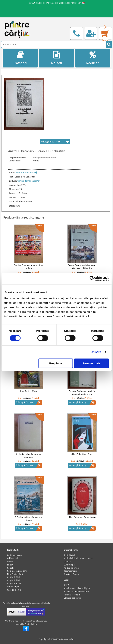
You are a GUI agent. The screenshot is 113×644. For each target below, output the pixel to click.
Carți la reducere (15, 555)
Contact (67, 562)
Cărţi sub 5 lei (13, 577)
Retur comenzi (70, 571)
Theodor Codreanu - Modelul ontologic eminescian (82, 393)
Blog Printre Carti (15, 574)
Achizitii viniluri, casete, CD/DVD (78, 558)
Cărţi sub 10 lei (14, 584)
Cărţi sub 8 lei (13, 580)
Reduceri (93, 58)
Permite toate (91, 363)
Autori (10, 562)
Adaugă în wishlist (55, 142)
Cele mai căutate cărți (17, 571)
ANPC (66, 585)
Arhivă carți (12, 558)
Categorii (20, 58)
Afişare (96, 352)
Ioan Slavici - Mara (29, 391)
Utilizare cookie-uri (72, 598)
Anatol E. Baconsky (27, 173)
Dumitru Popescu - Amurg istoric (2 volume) (29, 267)
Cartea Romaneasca (29, 181)
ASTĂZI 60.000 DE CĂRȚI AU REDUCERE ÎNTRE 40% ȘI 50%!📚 (57, 3)
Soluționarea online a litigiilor (77, 588)
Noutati (56, 58)
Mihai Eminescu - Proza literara (82, 517)
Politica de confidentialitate (76, 592)
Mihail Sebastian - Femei (82, 454)
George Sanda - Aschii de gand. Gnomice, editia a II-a (82, 267)
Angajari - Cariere (72, 574)
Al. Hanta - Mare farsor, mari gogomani (29, 456)
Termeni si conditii (72, 595)
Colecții (11, 568)
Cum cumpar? (70, 565)
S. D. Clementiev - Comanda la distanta (29, 519)
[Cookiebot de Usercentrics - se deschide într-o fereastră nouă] (92, 279)
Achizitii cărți (70, 555)
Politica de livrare (72, 568)
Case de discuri (14, 590)
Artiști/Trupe (13, 587)
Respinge (56, 363)
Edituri (10, 565)
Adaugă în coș (28, 402)
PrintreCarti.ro (67, 639)
